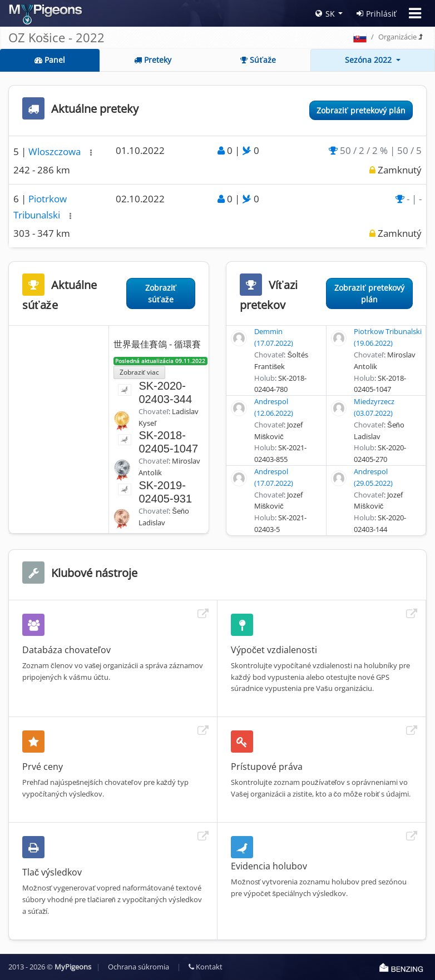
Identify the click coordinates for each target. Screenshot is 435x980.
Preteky (153, 60)
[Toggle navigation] (415, 13)
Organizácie (397, 37)
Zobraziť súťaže (161, 293)
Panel (50, 60)
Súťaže (258, 60)
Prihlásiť (377, 14)
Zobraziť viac (139, 372)
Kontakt (206, 967)
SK (325, 14)
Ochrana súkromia (139, 967)
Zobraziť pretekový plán (361, 110)
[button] (91, 153)
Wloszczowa (56, 151)
